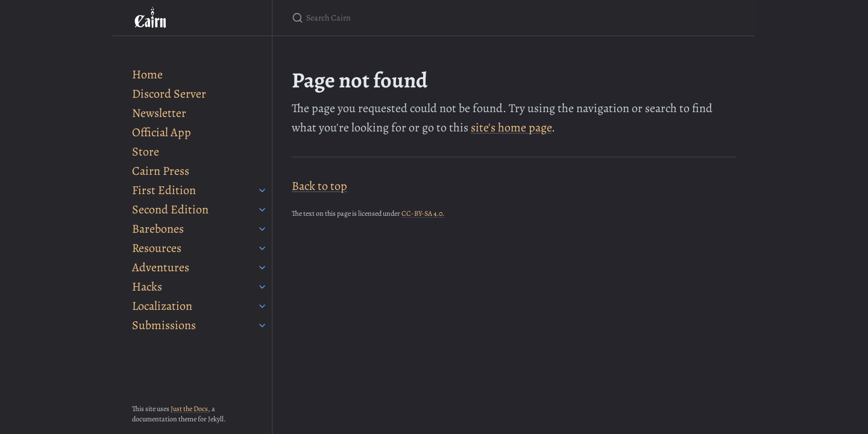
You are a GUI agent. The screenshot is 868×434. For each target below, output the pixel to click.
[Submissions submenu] (262, 325)
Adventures (161, 267)
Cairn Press (161, 171)
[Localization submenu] (262, 306)
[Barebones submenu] (262, 229)
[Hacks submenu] (262, 287)
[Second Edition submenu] (262, 210)
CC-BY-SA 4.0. (423, 213)
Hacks (147, 287)
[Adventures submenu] (262, 268)
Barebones (158, 229)
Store (146, 152)
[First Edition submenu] (262, 190)
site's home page (511, 127)
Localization (162, 306)
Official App (162, 132)
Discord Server (169, 94)
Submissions (164, 325)
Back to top (319, 186)
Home (147, 74)
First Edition (164, 190)
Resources (157, 248)
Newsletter (159, 113)
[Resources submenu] (262, 248)
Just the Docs (189, 409)
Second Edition (170, 209)
